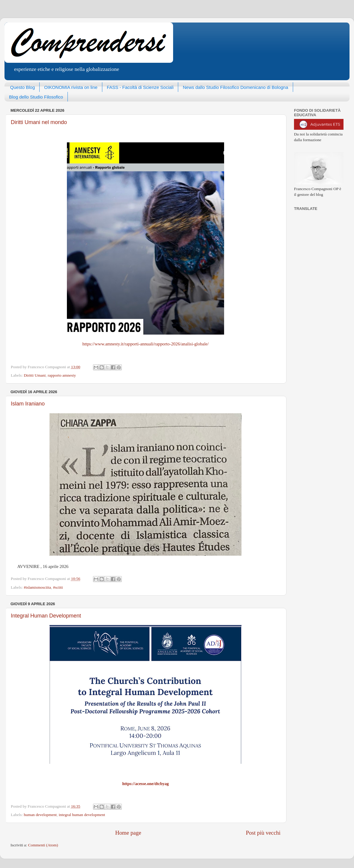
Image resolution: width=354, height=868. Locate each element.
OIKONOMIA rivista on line (71, 87)
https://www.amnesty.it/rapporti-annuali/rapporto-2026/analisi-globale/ (145, 344)
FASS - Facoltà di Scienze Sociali (140, 87)
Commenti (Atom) (43, 845)
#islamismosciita (37, 587)
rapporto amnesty (62, 375)
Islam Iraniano (28, 404)
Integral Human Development (46, 616)
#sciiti (58, 587)
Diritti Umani (35, 375)
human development (40, 815)
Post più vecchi (263, 833)
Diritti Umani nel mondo (39, 122)
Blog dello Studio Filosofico (36, 97)
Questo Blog (23, 87)
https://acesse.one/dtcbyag (145, 784)
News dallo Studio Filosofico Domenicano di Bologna (235, 87)
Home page (128, 833)
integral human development (82, 815)
